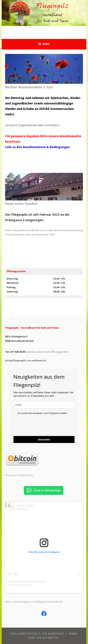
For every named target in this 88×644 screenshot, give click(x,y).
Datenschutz (26, 475)
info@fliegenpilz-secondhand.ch (25, 360)
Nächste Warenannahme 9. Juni (29, 87)
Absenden (44, 439)
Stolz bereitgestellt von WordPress (37, 634)
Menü (46, 44)
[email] (44, 405)
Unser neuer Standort (21, 204)
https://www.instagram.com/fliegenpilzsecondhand (34, 602)
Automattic (51, 638)
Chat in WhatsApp (47, 490)
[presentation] (39, 426)
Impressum (11, 475)
